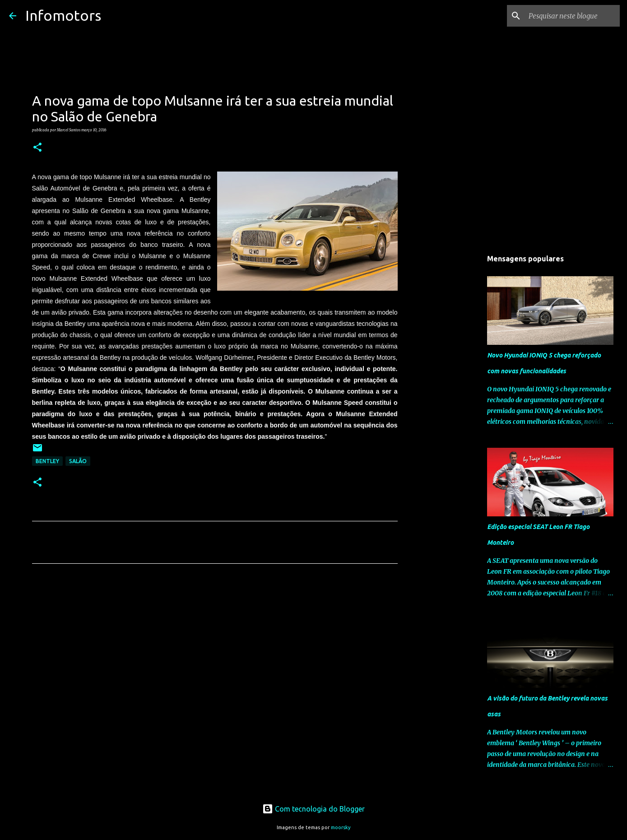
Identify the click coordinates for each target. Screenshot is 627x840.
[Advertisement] (215, 655)
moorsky (341, 827)
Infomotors (63, 15)
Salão (78, 461)
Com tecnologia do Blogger (313, 809)
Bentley (47, 461)
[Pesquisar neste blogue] (572, 16)
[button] (37, 148)
